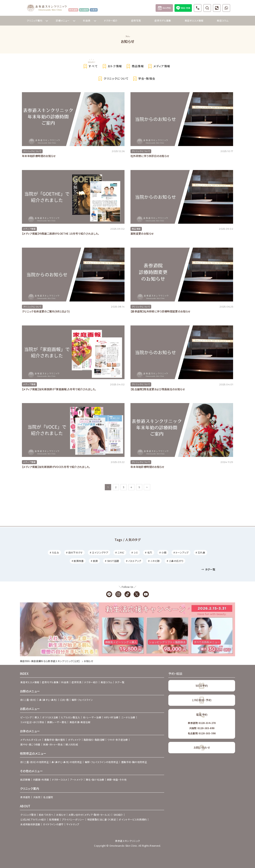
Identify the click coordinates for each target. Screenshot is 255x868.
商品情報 (134, 66)
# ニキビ (120, 552)
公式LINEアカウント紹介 (33, 819)
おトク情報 (112, 66)
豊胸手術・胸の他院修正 (134, 762)
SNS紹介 (118, 815)
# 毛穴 (149, 552)
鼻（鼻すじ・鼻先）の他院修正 (67, 762)
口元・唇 (64, 700)
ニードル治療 (128, 717)
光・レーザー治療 (92, 717)
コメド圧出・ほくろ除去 (32, 722)
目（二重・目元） (28, 700)
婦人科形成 (72, 744)
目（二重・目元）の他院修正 (35, 762)
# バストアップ (134, 561)
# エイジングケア (99, 552)
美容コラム (223, 20)
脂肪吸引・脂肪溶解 (94, 740)
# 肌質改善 (78, 561)
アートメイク (76, 780)
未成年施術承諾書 (30, 824)
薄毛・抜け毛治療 (95, 780)
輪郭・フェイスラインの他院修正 (102, 762)
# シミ (135, 552)
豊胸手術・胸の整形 (55, 740)
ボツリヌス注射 (50, 717)
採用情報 (54, 819)
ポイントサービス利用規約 (133, 819)
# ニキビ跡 (154, 561)
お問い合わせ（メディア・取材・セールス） (90, 815)
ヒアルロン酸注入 (71, 717)
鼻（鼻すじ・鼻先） (48, 700)
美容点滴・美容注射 (80, 722)
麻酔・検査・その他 (117, 780)
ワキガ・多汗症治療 (118, 740)
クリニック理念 (28, 815)
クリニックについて (113, 79)
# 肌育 (94, 561)
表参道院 (25, 797)
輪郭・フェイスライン (82, 700)
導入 (37, 717)
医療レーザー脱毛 (57, 722)
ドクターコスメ (60, 780)
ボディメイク (75, 740)
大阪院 (37, 797)
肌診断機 (25, 780)
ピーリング (26, 717)
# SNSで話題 (112, 561)
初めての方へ (46, 815)
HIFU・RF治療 (111, 717)
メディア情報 (158, 66)
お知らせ (61, 815)
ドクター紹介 (111, 20)
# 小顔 (163, 552)
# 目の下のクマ (74, 552)
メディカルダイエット (31, 740)
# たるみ (54, 552)
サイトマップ (73, 824)
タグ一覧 (208, 569)
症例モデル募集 (163, 20)
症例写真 (136, 20)
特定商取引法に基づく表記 (102, 819)
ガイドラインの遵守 (53, 824)
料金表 (65, 682)
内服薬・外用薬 (41, 780)
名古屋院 (48, 797)
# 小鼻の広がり (175, 561)
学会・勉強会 (143, 79)
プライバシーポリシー (73, 819)
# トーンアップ (181, 552)
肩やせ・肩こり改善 (30, 744)
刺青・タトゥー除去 (53, 744)
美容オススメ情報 (194, 20)
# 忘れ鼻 (200, 552)
